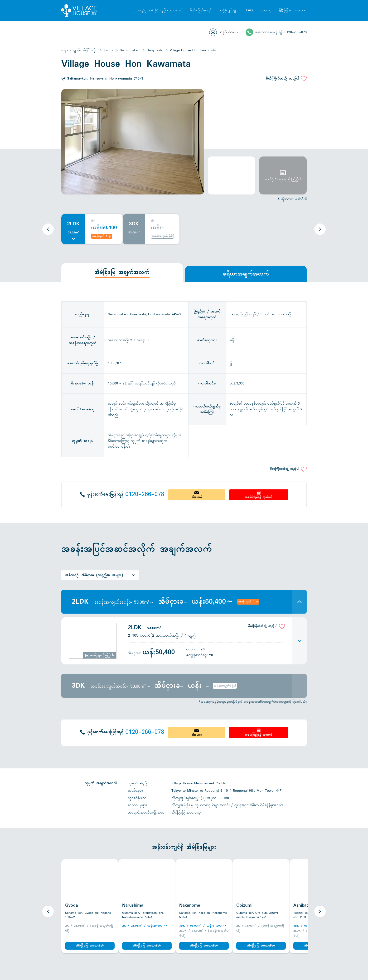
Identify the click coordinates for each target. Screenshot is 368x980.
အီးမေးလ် (196, 497)
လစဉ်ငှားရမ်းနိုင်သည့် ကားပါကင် (159, 10)
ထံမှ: (93, 221)
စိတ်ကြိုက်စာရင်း (201, 10)
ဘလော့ (266, 10)
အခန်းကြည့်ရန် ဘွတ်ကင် (259, 497)
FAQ (249, 10)
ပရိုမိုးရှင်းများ (229, 10)
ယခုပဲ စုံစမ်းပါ (229, 32)
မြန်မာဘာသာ (293, 10)
